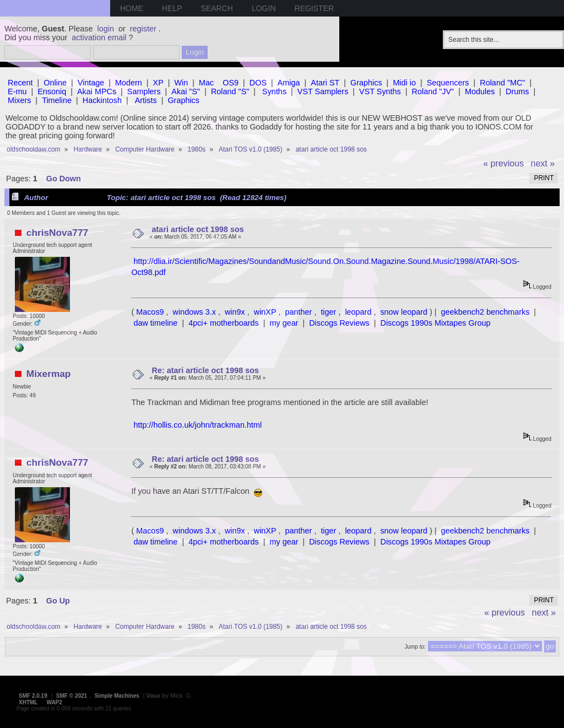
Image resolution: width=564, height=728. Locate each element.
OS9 (231, 83)
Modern (129, 83)
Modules (480, 91)
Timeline (57, 100)
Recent (20, 83)
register (143, 29)
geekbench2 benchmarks (486, 312)
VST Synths (380, 91)
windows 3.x (194, 312)
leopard (358, 312)
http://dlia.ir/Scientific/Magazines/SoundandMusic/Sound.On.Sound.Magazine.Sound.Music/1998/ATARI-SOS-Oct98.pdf (325, 267)
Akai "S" (186, 91)
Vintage (91, 83)
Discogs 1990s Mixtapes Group (436, 323)
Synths (274, 91)
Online (55, 83)
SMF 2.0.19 (33, 696)
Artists (146, 100)
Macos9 (150, 312)
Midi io (404, 83)
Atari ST (325, 83)
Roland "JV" (433, 91)
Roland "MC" (502, 83)
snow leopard (404, 312)
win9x (235, 312)
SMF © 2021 (72, 696)
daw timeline (155, 323)
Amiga (289, 83)
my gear (284, 323)
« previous (503, 163)
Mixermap (49, 374)
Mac (206, 83)
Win (181, 83)
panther (299, 312)
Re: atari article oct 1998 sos (205, 370)
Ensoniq (52, 91)
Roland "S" (230, 91)
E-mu (17, 91)
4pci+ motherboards (224, 323)
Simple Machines (117, 696)
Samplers (144, 91)
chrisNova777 (57, 233)
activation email (99, 37)
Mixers (19, 100)
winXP (265, 312)
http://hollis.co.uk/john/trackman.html (197, 425)
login (106, 29)
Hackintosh (102, 100)
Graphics (366, 83)
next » (543, 163)
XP (158, 83)
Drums (517, 91)
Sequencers (448, 83)
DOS (258, 83)
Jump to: (415, 647)
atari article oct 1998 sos (198, 229)
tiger (328, 312)
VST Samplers (323, 91)
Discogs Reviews (339, 323)
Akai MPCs (97, 91)
